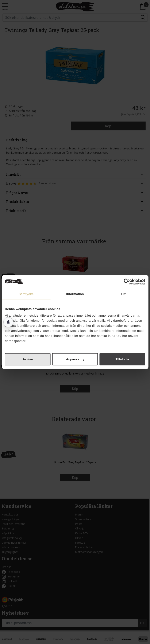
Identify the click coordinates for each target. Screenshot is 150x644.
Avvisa (28, 359)
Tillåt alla (122, 359)
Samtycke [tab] (26, 294)
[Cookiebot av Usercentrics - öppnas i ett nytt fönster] (127, 282)
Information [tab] (75, 294)
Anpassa (75, 359)
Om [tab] (124, 294)
